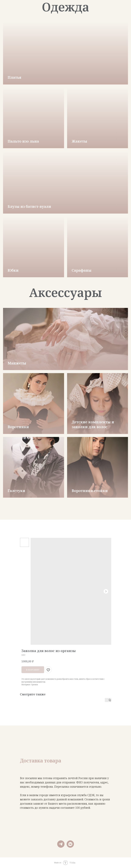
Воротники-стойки (90, 491)
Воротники (18, 427)
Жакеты (79, 141)
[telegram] (61, 844)
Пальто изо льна (23, 141)
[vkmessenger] (70, 844)
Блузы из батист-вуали (29, 206)
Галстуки (16, 491)
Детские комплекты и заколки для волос (93, 424)
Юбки (13, 270)
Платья (14, 77)
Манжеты (17, 363)
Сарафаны (82, 270)
